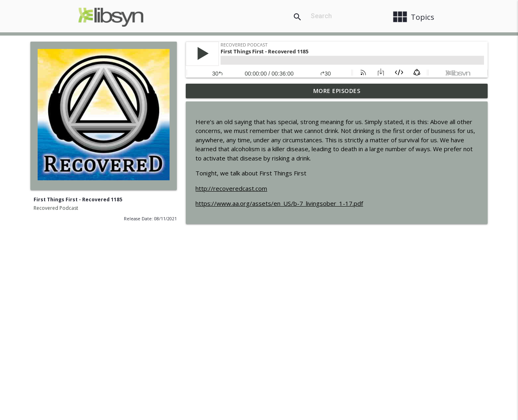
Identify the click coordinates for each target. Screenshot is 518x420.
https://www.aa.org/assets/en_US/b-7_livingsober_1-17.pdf (279, 203)
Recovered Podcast (56, 208)
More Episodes (337, 91)
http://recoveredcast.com (231, 188)
